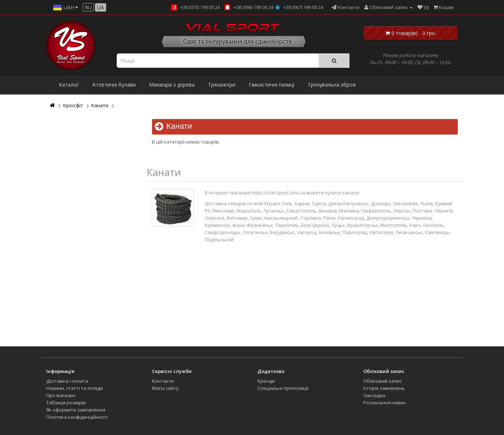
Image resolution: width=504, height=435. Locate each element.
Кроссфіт (73, 105)
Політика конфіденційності (77, 417)
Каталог (69, 85)
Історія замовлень (384, 388)
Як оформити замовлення (76, 410)
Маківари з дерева (172, 85)
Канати (100, 105)
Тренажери (222, 85)
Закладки (374, 395)
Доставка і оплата (67, 381)
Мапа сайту (165, 388)
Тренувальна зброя (332, 85)
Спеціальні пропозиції (283, 388)
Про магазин (61, 395)
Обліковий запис (383, 381)
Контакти (163, 381)
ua (101, 7)
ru (88, 7)
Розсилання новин (384, 403)
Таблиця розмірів (66, 403)
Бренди (266, 381)
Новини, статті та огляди (75, 388)
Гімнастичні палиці (271, 85)
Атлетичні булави (114, 85)
